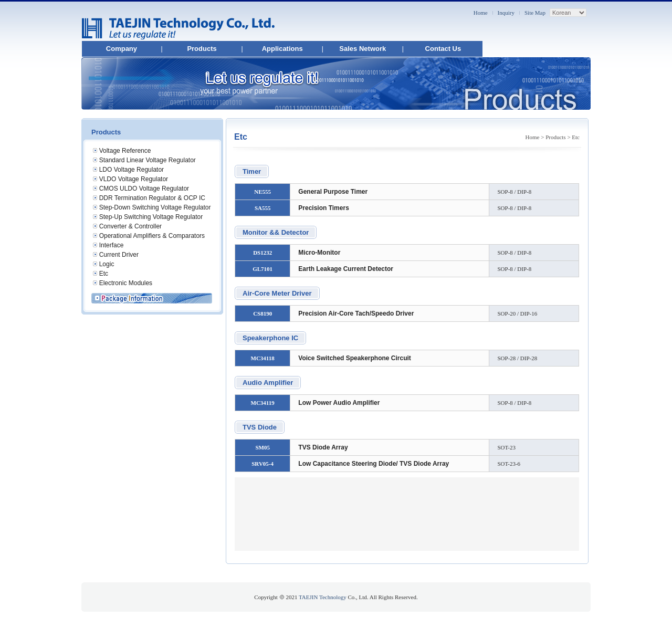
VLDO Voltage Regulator (134, 179)
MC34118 (263, 358)
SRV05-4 (262, 464)
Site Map (535, 13)
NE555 (262, 192)
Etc (104, 274)
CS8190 (262, 313)
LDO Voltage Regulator (132, 170)
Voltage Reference (125, 151)
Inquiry (506, 13)
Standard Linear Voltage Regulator (148, 160)
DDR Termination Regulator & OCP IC (152, 198)
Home (481, 13)
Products (202, 49)
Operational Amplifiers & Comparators (152, 236)
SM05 (262, 447)
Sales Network (363, 49)
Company (122, 49)
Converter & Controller (130, 226)
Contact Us (443, 49)
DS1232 (262, 253)
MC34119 (263, 403)
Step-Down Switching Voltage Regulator (155, 207)
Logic (107, 264)
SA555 (263, 208)
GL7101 (262, 269)
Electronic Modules (126, 283)
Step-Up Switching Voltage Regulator (151, 217)
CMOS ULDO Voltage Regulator (144, 189)
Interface (112, 245)
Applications (282, 49)
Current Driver (119, 255)
